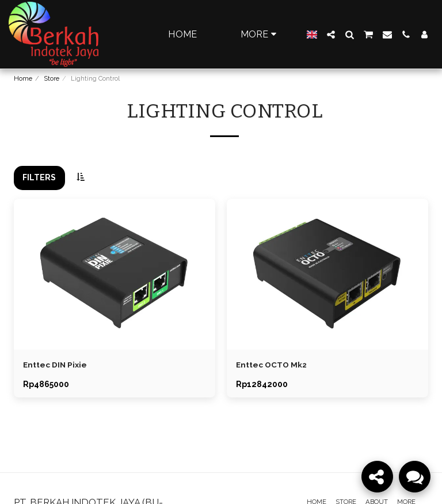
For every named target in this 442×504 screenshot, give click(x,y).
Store (52, 78)
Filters (39, 177)
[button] (331, 35)
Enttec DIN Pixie (56, 365)
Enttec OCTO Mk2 (272, 365)
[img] (115, 274)
